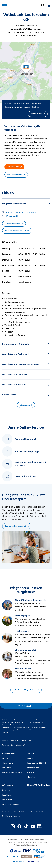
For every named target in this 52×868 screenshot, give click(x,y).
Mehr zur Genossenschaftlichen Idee (17, 740)
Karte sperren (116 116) (36, 763)
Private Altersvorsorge (11, 804)
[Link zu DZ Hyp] (18, 861)
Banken (30, 758)
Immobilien (6, 768)
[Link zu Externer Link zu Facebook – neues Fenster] (19, 826)
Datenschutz (19, 811)
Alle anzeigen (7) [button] (26, 405)
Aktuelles (31, 777)
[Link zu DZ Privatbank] (26, 857)
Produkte (6, 758)
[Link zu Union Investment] (16, 851)
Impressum (7, 811)
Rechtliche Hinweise (35, 811)
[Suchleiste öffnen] (43, 5)
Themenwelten (8, 763)
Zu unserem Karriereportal (17, 526)
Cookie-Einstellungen (11, 816)
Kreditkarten (7, 795)
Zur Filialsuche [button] (38, 114)
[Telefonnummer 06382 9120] (12, 216)
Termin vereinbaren (14, 224)
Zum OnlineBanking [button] (16, 175)
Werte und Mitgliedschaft (12, 772)
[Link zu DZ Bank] (13, 857)
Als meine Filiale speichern (17, 231)
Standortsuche (33, 768)
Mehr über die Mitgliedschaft (26, 690)
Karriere (30, 772)
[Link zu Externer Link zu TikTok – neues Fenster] (26, 826)
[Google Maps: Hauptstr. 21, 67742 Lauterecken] (22, 213)
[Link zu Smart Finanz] (39, 857)
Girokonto (6, 790)
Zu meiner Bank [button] (14, 167)
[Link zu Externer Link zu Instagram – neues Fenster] (13, 826)
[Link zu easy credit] (39, 851)
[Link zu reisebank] (34, 861)
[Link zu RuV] (27, 851)
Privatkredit (7, 800)
